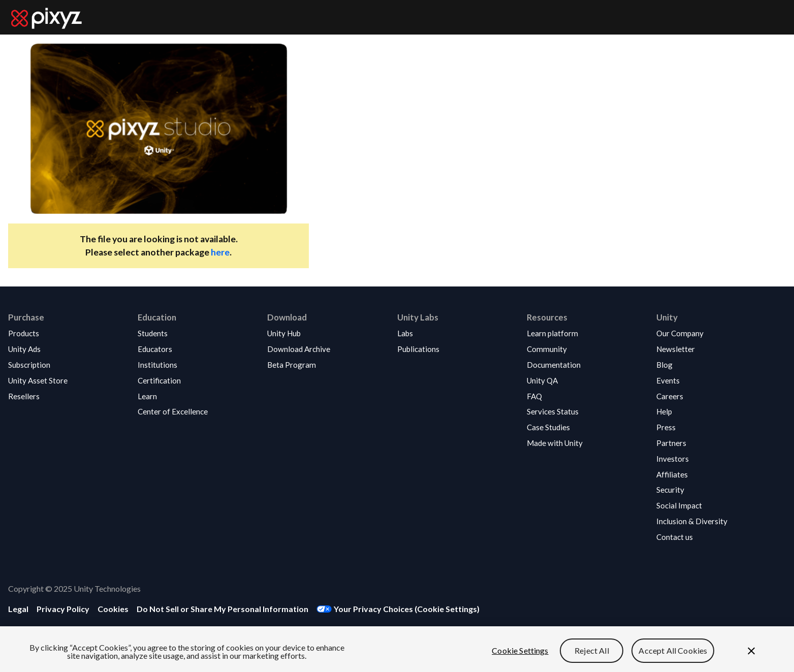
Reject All (592, 650)
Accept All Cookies (673, 650)
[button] (38, 333)
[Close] (751, 651)
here (220, 252)
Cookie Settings (520, 650)
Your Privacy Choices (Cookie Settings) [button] (407, 609)
